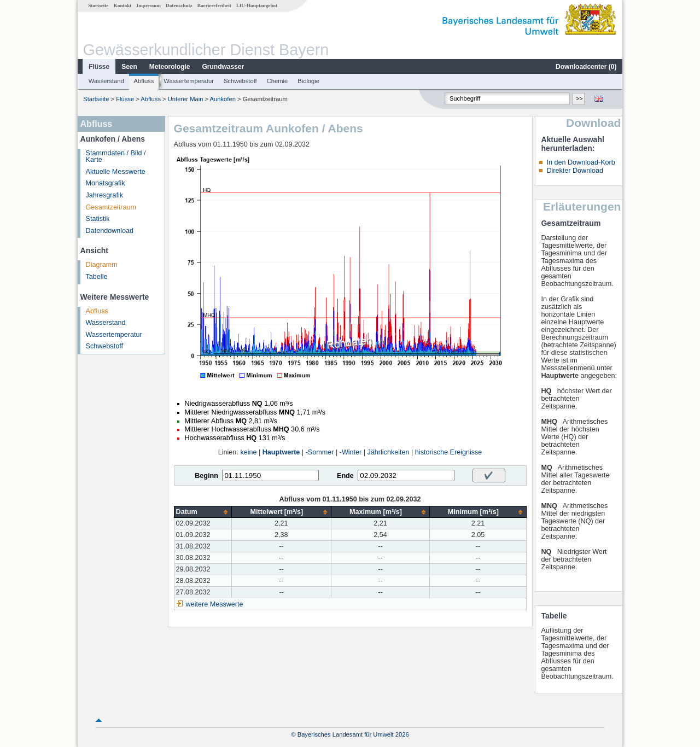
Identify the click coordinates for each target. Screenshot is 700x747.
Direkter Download (575, 171)
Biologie (308, 81)
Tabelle (97, 277)
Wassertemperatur (189, 81)
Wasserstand (106, 81)
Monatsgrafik (106, 183)
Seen (129, 67)
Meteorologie (170, 67)
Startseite (98, 5)
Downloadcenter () (586, 67)
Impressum (149, 5)
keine (248, 452)
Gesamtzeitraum (111, 207)
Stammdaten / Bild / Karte (116, 157)
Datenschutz (179, 5)
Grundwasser (223, 67)
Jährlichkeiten (389, 452)
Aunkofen (223, 99)
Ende (345, 476)
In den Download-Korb (581, 162)
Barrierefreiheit (214, 5)
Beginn (206, 476)
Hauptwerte (281, 452)
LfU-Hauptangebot (257, 5)
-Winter (351, 452)
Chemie (278, 81)
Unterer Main (186, 99)
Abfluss (144, 81)
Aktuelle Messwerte (116, 172)
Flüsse (99, 67)
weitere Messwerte (215, 604)
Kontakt (123, 5)
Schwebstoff (240, 81)
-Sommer (320, 452)
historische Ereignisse (449, 452)
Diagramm (102, 265)
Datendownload (110, 231)
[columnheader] (203, 512)
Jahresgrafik (105, 195)
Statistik (98, 219)
